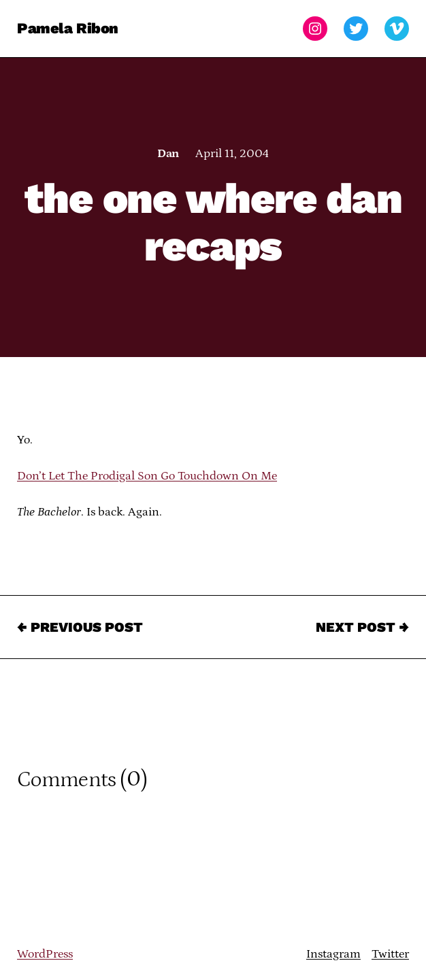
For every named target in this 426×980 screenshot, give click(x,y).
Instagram (333, 954)
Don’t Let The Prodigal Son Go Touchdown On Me (147, 476)
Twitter (390, 954)
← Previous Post (80, 627)
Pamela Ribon (68, 28)
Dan (168, 154)
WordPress (45, 954)
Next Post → (362, 627)
